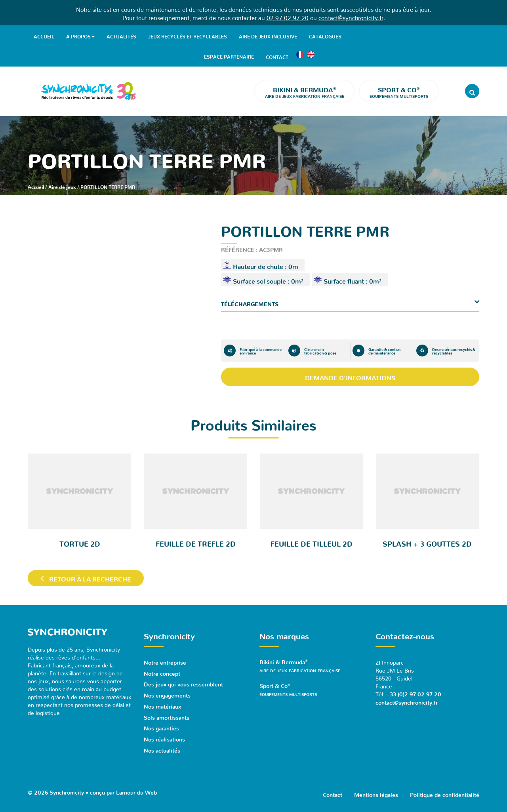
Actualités (121, 35)
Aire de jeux (62, 186)
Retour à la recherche (86, 578)
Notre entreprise (165, 661)
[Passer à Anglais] (311, 55)
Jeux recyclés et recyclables (188, 35)
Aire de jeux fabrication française (305, 91)
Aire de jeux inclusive (268, 35)
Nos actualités (162, 746)
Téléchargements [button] (250, 302)
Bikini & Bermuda (312, 666)
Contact (277, 56)
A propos (80, 35)
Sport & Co (312, 690)
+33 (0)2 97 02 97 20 (414, 692)
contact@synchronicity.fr (351, 16)
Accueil (44, 35)
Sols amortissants (167, 714)
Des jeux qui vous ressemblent (183, 682)
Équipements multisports (399, 91)
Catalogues (325, 35)
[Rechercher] (472, 91)
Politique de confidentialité (445, 791)
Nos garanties (161, 725)
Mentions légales (376, 791)
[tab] (350, 302)
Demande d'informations (350, 376)
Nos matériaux (162, 703)
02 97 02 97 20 (288, 16)
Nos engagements (167, 693)
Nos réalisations (164, 736)
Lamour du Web (136, 788)
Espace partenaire (229, 56)
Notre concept (162, 671)
